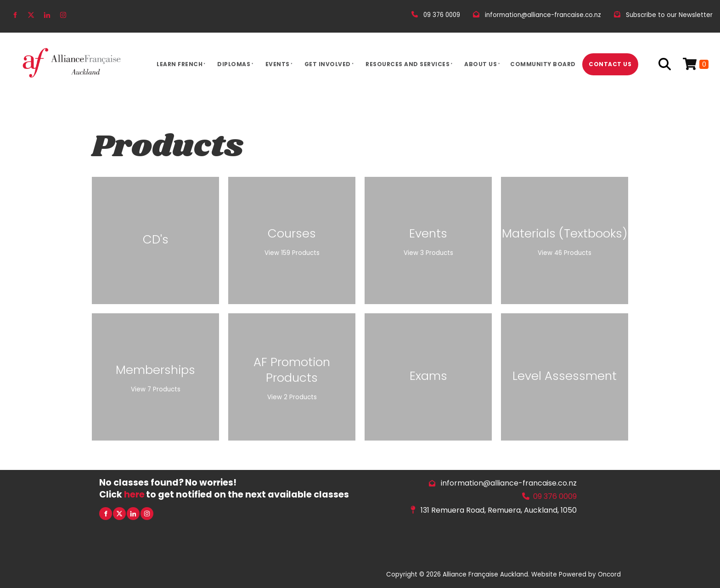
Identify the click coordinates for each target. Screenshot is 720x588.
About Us (481, 64)
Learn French (180, 64)
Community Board (543, 64)
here (134, 495)
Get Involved (328, 64)
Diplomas (234, 64)
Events (278, 64)
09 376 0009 (555, 496)
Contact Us (610, 64)
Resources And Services (408, 64)
